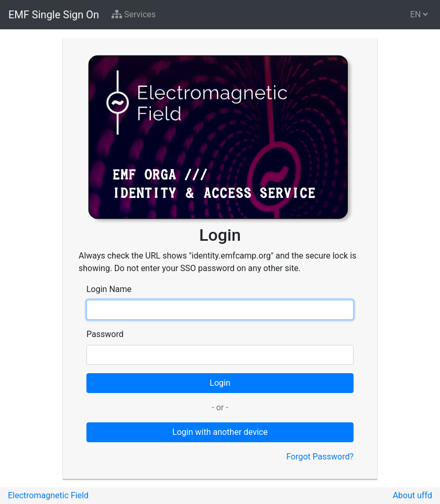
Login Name (109, 289)
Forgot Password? (320, 457)
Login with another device (220, 432)
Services (134, 14)
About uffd (412, 495)
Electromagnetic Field (48, 495)
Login (220, 383)
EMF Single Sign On (54, 15)
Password (105, 334)
